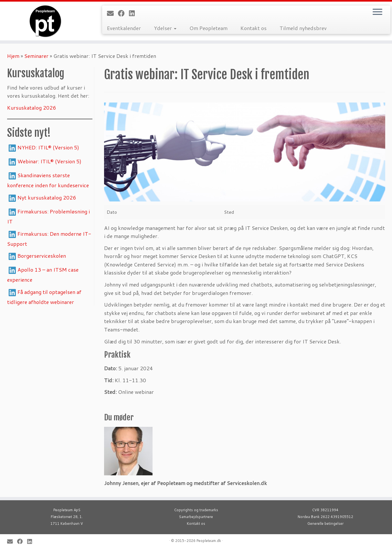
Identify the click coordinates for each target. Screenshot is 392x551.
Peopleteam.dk (209, 541)
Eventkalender (124, 28)
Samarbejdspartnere (196, 517)
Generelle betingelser (325, 524)
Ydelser (165, 28)
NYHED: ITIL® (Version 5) (48, 147)
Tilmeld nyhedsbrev (303, 28)
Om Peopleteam (208, 28)
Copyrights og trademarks (196, 510)
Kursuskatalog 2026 (32, 108)
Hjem (13, 56)
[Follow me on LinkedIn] (134, 13)
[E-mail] (112, 13)
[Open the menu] (377, 12)
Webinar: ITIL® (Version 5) (49, 161)
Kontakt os (254, 28)
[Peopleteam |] (45, 21)
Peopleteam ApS (67, 510)
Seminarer (36, 56)
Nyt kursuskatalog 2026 (47, 197)
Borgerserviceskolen (42, 256)
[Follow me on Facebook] (123, 13)
